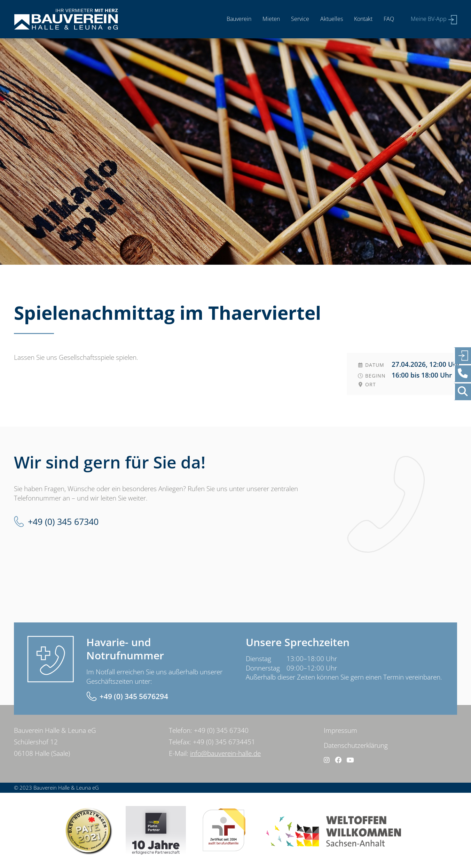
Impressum (340, 730)
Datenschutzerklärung (356, 745)
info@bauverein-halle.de (225, 753)
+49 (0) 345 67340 (63, 522)
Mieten (271, 19)
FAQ (389, 19)
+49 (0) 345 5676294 (134, 696)
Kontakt (363, 19)
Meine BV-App (429, 19)
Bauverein (239, 19)
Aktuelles (332, 19)
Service (300, 19)
